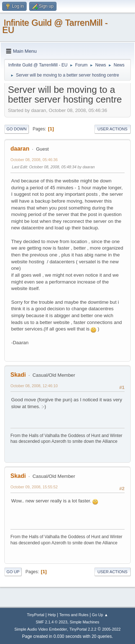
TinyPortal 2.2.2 (83, 629)
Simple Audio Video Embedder (41, 629)
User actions (112, 129)
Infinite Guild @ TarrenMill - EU (55, 26)
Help (52, 615)
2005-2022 (111, 629)
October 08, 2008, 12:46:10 (34, 386)
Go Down (17, 129)
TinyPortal (36, 615)
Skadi (18, 375)
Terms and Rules (74, 615)
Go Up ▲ (100, 615)
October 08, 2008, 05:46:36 (34, 160)
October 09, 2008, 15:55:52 (34, 487)
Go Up (13, 572)
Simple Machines (85, 622)
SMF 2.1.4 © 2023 (51, 622)
